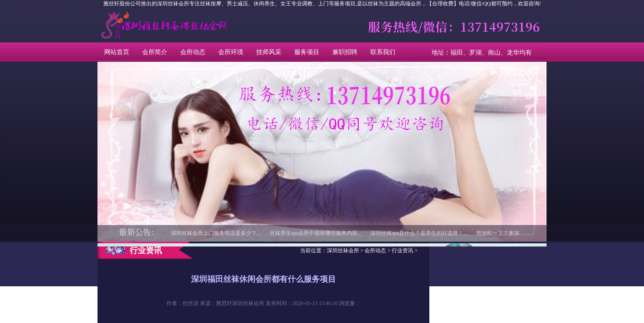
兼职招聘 (345, 52)
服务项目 (307, 52)
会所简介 (155, 52)
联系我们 (383, 52)
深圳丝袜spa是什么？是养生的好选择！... (419, 233)
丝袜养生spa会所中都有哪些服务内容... (316, 233)
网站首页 (117, 52)
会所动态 (193, 52)
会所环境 (231, 52)
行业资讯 (402, 251)
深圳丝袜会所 (138, 25)
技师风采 (269, 52)
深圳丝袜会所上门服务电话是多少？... (216, 233)
